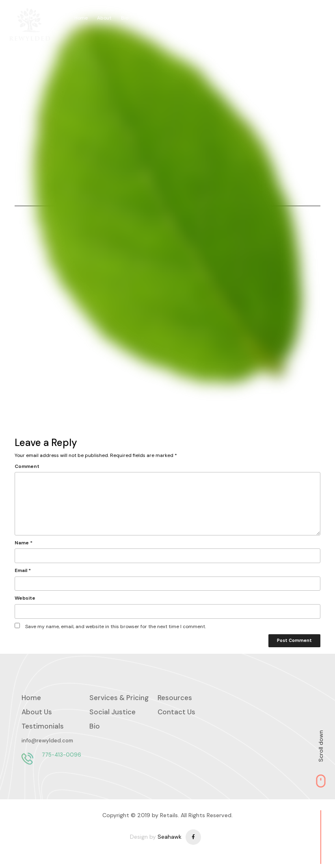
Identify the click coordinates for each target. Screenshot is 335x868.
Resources (190, 17)
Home (83, 17)
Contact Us (176, 714)
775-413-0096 (62, 756)
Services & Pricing (232, 17)
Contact (272, 17)
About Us (37, 714)
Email (23, 571)
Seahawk (170, 840)
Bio (127, 17)
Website (25, 598)
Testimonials (154, 17)
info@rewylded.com (47, 742)
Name (24, 543)
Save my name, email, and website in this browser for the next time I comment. (116, 627)
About (107, 17)
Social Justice (307, 17)
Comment (27, 466)
